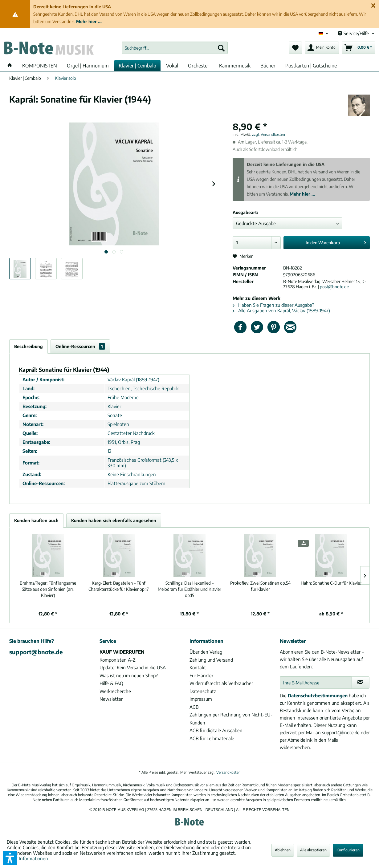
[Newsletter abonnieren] (361, 683)
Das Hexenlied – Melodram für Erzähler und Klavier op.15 (189, 589)
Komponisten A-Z (118, 660)
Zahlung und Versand (211, 660)
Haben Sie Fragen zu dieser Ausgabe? (273, 305)
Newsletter (111, 699)
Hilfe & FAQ (111, 683)
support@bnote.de (36, 652)
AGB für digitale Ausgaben (216, 730)
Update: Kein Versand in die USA (133, 667)
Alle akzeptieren (313, 850)
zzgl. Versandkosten (269, 134)
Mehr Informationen (27, 858)
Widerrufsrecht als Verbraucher (221, 683)
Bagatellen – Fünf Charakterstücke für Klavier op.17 (119, 586)
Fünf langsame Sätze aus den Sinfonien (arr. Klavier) (48, 589)
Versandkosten (228, 772)
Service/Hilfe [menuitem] (354, 33)
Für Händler (201, 675)
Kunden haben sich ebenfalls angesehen (114, 520)
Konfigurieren (348, 850)
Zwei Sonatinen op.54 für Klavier (260, 586)
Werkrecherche (115, 691)
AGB (194, 707)
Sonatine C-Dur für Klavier (331, 583)
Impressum (201, 699)
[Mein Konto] (322, 48)
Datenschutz (203, 691)
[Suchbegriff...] (175, 48)
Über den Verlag (206, 652)
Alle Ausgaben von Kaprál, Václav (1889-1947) (281, 310)
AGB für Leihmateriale (212, 738)
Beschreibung (29, 346)
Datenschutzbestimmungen (318, 696)
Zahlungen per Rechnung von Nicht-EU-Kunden (231, 719)
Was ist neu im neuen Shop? (129, 675)
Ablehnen (283, 850)
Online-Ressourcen (80, 346)
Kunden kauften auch (36, 520)
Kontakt (198, 667)
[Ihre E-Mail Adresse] (316, 683)
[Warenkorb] (359, 48)
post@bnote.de (334, 287)
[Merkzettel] (295, 48)
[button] (10, 858)
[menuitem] (175, 48)
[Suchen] (221, 48)
